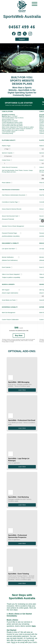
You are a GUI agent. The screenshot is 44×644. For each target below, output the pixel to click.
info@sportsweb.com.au (25, 534)
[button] (42, 221)
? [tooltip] (10, 149)
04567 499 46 (25, 536)
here (34, 501)
